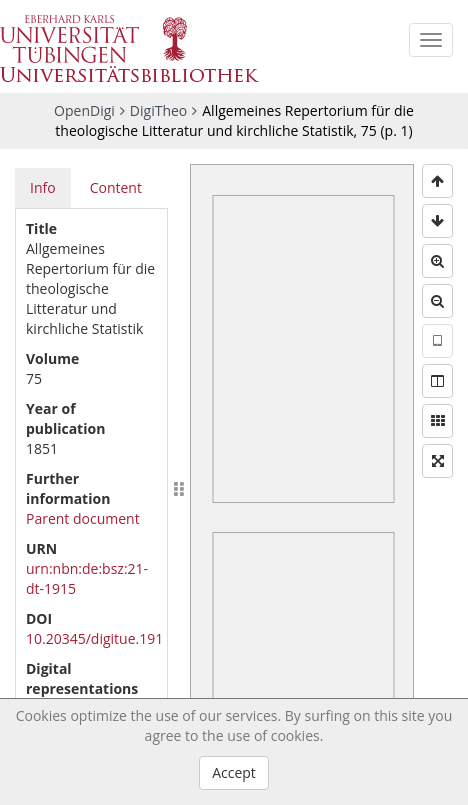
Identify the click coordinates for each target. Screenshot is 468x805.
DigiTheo (158, 110)
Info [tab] (43, 187)
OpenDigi (84, 110)
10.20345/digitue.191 (94, 638)
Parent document (83, 518)
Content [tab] (116, 187)
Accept (234, 772)
